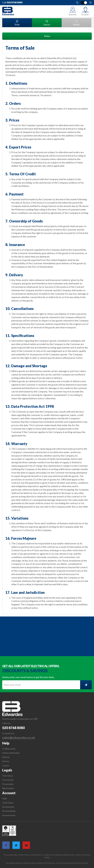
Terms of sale (8, 780)
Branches (73, 15)
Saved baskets (8, 807)
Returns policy (8, 788)
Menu (47, 36)
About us (6, 757)
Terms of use (8, 776)
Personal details (9, 811)
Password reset (9, 815)
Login (4, 798)
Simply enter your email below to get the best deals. (28, 677)
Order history (8, 803)
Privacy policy (8, 784)
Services (6, 761)
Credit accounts (9, 749)
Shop (17, 23)
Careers (6, 766)
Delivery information (11, 753)
